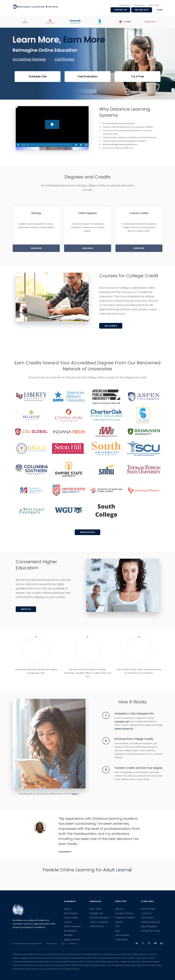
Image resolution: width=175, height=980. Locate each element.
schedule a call (122, 721)
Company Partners (124, 913)
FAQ (117, 926)
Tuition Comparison (99, 922)
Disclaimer (73, 944)
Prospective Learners (125, 918)
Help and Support (149, 926)
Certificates (64, 59)
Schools (119, 922)
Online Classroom (72, 926)
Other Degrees (71, 913)
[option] (25, 22)
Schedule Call (96, 913)
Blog (117, 931)
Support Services (72, 940)
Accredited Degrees (29, 59)
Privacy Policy (52, 944)
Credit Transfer (97, 926)
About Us (119, 909)
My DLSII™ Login (148, 909)
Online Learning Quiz (151, 922)
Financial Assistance (99, 918)
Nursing (67, 909)
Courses (68, 922)
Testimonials (121, 940)
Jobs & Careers (122, 935)
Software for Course (150, 931)
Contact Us (146, 913)
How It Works (96, 909)
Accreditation (70, 931)
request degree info (124, 728)
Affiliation (68, 935)
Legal (63, 944)
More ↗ (75, 794)
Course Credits (71, 918)
